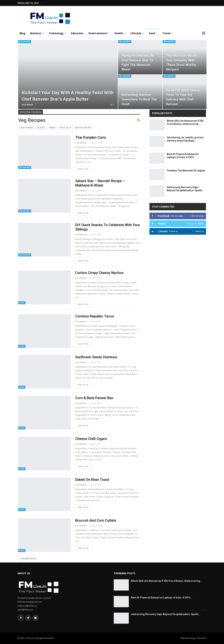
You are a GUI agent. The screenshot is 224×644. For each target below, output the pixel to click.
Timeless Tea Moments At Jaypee (186, 171)
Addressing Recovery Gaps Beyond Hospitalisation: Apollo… (166, 614)
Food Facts (65, 128)
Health (119, 33)
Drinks (52, 128)
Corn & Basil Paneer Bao (94, 398)
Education (77, 33)
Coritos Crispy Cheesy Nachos (99, 273)
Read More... (84, 169)
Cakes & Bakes (27, 128)
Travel (166, 33)
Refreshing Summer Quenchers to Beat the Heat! (139, 99)
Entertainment (98, 33)
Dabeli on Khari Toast (92, 480)
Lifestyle (136, 33)
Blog (22, 33)
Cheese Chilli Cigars (91, 439)
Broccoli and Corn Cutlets (96, 520)
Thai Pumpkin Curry (91, 137)
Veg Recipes (25, 42)
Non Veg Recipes (83, 128)
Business (36, 33)
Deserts (41, 128)
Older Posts (28, 559)
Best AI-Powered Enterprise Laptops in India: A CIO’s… (162, 598)
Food (152, 33)
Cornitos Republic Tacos (95, 316)
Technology (56, 33)
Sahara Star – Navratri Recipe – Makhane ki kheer (100, 183)
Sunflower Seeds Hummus (96, 357)
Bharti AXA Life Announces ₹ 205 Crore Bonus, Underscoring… (166, 581)
